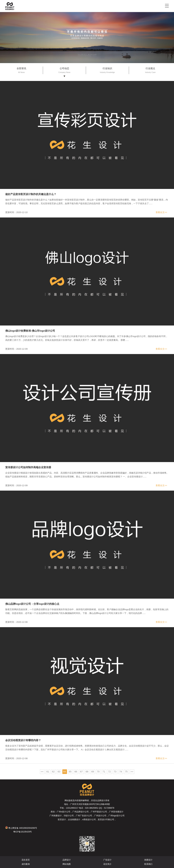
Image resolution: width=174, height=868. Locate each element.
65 (70, 772)
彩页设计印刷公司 (106, 820)
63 (59, 772)
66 (76, 772)
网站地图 (67, 864)
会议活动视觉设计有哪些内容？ (23, 740)
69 (93, 772)
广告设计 (107, 860)
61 (48, 772)
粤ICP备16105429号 (23, 832)
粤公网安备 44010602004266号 (21, 828)
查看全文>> (161, 212)
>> (132, 772)
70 (98, 772)
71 (104, 772)
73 (115, 772)
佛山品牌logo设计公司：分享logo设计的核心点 (32, 604)
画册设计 (148, 860)
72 (109, 772)
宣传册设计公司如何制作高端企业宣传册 (28, 467)
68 (87, 772)
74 (121, 772)
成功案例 (26, 864)
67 (81, 772)
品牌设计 (67, 860)
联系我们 (148, 864)
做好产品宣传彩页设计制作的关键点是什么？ (31, 194)
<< (42, 772)
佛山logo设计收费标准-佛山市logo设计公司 (30, 331)
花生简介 (107, 864)
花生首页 (26, 860)
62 (53, 772)
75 (126, 772)
